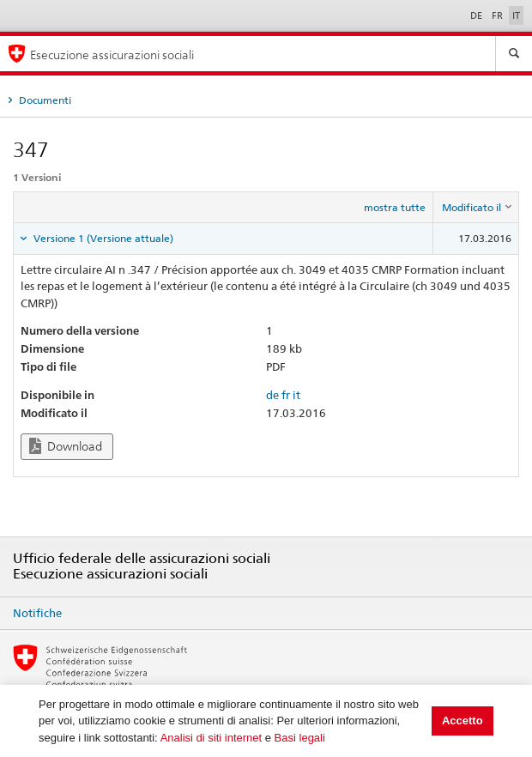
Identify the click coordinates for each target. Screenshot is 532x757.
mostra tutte (395, 207)
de (272, 395)
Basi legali (300, 738)
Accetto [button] (462, 721)
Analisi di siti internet (212, 738)
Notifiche (37, 613)
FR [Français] (499, 15)
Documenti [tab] (44, 100)
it (296, 395)
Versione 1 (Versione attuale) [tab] (102, 238)
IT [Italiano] (516, 15)
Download (66, 446)
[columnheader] (476, 208)
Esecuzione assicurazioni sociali (112, 55)
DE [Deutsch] (478, 15)
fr (286, 395)
